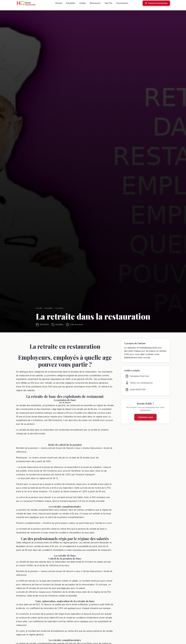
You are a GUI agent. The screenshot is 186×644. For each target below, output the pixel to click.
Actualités (71, 3)
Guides (83, 3)
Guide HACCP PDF (136, 392)
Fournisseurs (122, 3)
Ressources (95, 3)
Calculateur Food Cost (137, 378)
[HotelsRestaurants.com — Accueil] (28, 3)
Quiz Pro (108, 3)
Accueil (59, 3)
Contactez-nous (145, 419)
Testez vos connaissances (139, 385)
